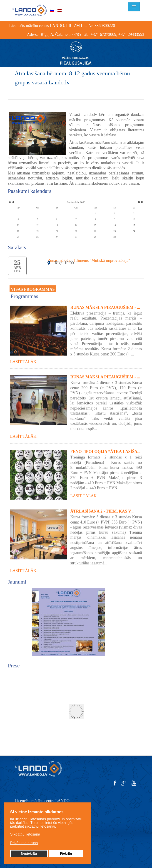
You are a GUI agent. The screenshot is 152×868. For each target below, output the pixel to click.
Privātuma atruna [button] (24, 843)
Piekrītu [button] (66, 853)
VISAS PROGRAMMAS (33, 287)
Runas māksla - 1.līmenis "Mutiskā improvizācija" (89, 260)
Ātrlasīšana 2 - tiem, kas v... (102, 509)
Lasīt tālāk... (25, 359)
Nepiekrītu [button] (29, 853)
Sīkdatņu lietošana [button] (25, 834)
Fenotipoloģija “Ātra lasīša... (106, 449)
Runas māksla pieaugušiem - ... (105, 305)
